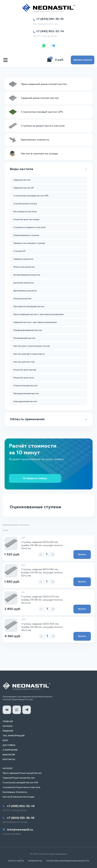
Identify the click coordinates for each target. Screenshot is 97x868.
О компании (10, 750)
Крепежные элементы (15, 792)
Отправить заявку (35, 478)
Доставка (9, 745)
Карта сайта (16, 861)
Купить (82, 555)
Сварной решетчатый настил (19, 778)
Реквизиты (35, 861)
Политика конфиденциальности (68, 861)
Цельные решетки (24, 283)
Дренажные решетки (25, 291)
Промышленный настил (26, 394)
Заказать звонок (83, 60)
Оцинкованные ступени (26, 235)
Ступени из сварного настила (29, 228)
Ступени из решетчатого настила (21, 787)
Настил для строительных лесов (32, 346)
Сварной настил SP (24, 188)
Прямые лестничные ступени (29, 243)
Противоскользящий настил (29, 307)
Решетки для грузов (25, 370)
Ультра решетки (22, 299)
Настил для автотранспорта (29, 354)
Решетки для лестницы (26, 220)
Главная (8, 722)
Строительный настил (25, 386)
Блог (6, 741)
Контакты (9, 760)
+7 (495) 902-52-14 (48, 32)
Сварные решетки (23, 259)
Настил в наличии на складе (19, 797)
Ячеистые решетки (24, 267)
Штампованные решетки (27, 275)
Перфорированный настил (28, 330)
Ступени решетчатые (25, 204)
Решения (8, 731)
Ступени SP (20, 251)
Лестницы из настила (25, 212)
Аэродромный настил (25, 402)
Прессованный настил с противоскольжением (39, 315)
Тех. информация (14, 736)
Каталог (8, 726)
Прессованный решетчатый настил (22, 773)
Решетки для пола (24, 378)
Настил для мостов (24, 362)
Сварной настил (22, 180)
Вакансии (9, 755)
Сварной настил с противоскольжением (35, 322)
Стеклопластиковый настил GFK (31, 196)
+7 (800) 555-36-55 (48, 19)
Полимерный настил (24, 338)
